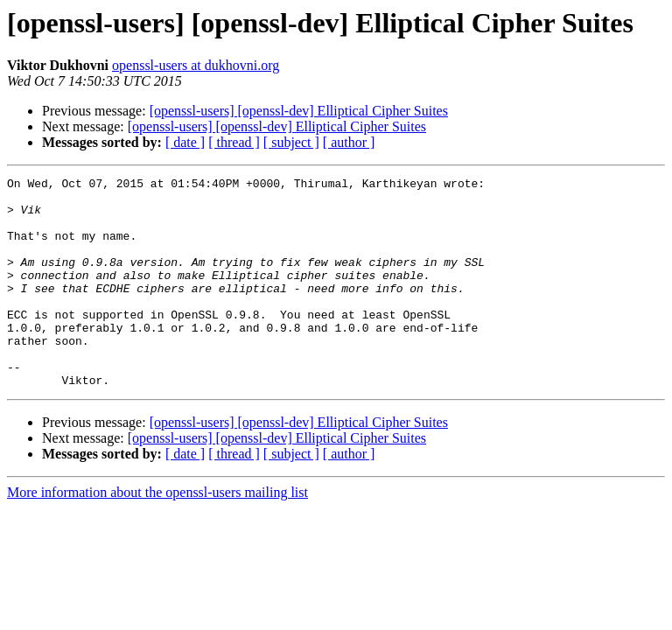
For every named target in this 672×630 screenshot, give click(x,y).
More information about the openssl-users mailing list (157, 534)
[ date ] (185, 142)
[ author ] (349, 142)
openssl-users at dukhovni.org (196, 65)
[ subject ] (291, 142)
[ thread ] (234, 142)
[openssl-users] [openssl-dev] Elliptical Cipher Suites (299, 111)
